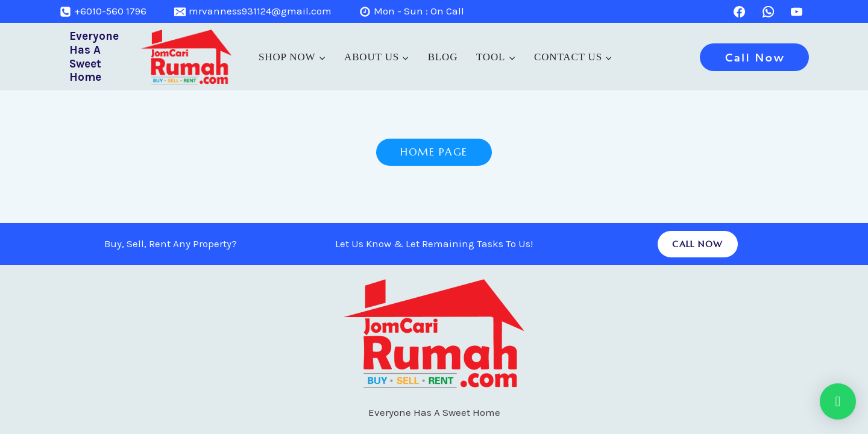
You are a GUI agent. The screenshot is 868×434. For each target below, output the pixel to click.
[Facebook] (740, 11)
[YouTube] (797, 11)
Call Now (754, 57)
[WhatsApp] (768, 11)
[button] (838, 401)
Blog (443, 57)
